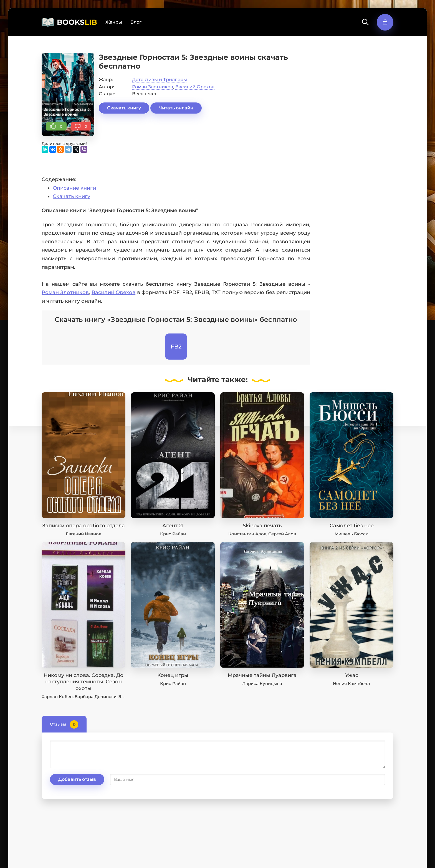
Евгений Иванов (84, 534)
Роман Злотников (153, 87)
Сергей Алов (282, 534)
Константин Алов (247, 534)
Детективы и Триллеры (160, 80)
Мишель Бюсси (351, 534)
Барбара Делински (96, 697)
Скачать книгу (124, 108)
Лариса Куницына (262, 683)
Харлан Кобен (57, 697)
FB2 (176, 347)
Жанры (114, 22)
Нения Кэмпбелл (351, 683)
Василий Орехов (195, 87)
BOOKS (77, 22)
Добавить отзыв (77, 779)
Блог (136, 22)
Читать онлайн (176, 108)
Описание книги (74, 188)
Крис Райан (173, 534)
